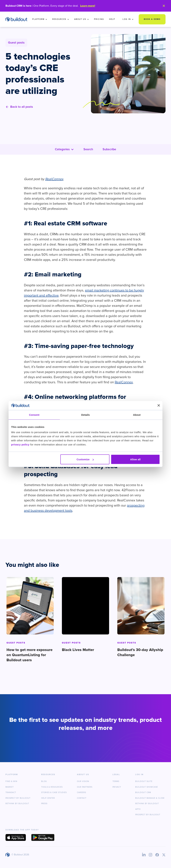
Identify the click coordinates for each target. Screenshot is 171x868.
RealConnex (124, 382)
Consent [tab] (34, 415)
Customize (85, 459)
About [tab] (137, 415)
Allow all (135, 459)
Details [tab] (85, 415)
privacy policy (20, 445)
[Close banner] (159, 405)
